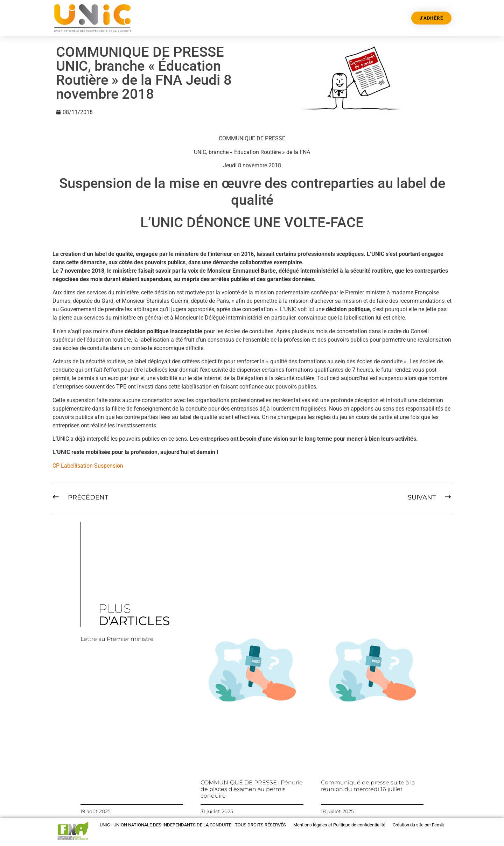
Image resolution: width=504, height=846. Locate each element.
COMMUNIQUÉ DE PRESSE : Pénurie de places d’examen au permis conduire (252, 789)
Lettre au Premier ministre (117, 639)
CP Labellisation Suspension (88, 466)
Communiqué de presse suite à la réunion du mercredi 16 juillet (368, 786)
